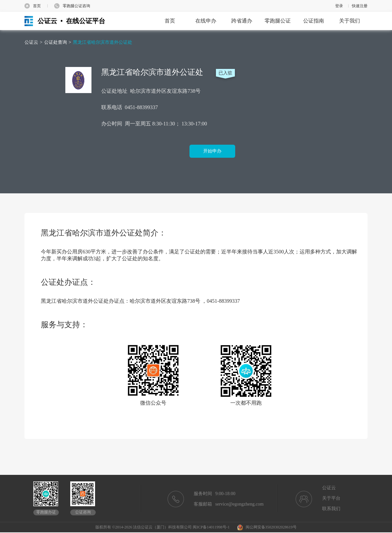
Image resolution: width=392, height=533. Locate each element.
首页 (37, 6)
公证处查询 (56, 42)
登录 (339, 6)
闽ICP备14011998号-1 (211, 527)
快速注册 (360, 6)
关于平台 (331, 498)
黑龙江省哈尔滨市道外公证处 (103, 42)
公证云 (31, 42)
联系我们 (331, 509)
